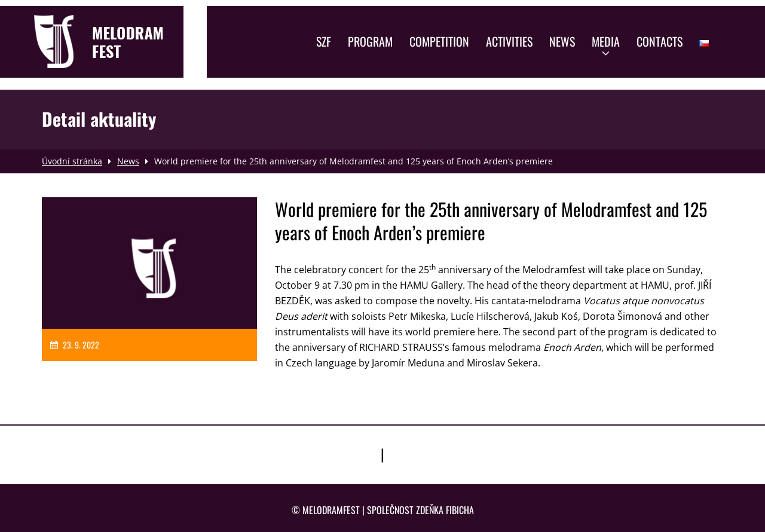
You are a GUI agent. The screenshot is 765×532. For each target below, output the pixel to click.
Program (370, 41)
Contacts (660, 41)
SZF (324, 41)
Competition (439, 41)
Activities (509, 41)
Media (606, 46)
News (562, 41)
